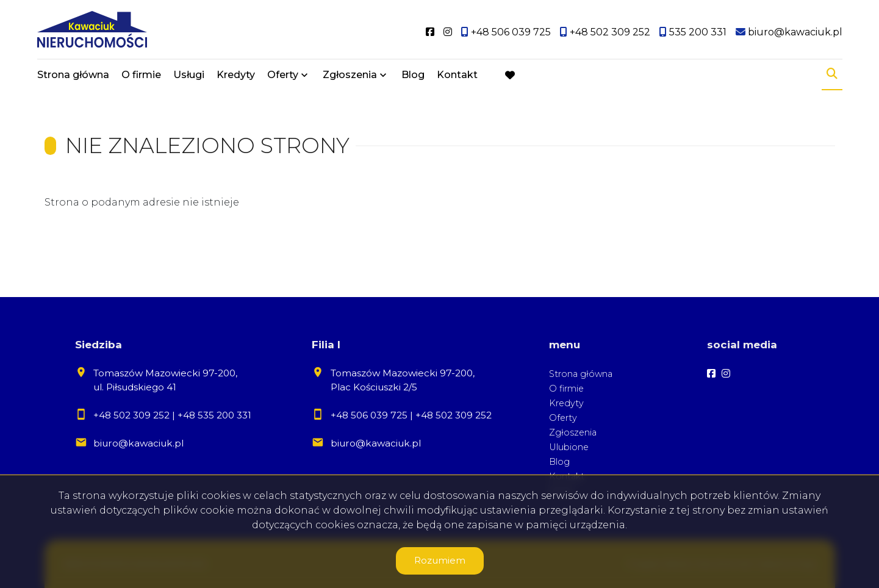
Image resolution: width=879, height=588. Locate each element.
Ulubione (569, 447)
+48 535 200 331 (214, 415)
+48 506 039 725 (369, 415)
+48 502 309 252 (131, 415)
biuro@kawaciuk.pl (138, 443)
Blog (413, 75)
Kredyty (236, 75)
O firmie (141, 75)
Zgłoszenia (350, 75)
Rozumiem (440, 560)
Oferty (283, 75)
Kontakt (457, 75)
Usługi (189, 75)
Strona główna (73, 75)
